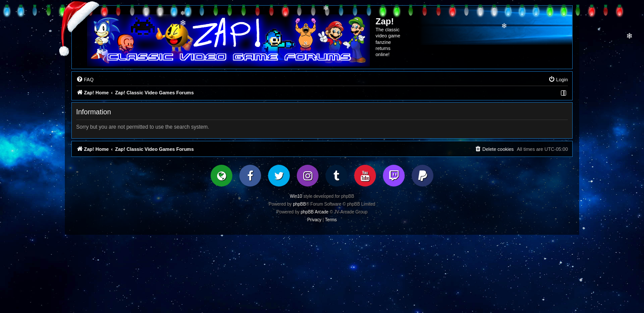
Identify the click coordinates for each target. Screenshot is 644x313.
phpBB (299, 204)
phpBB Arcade (315, 212)
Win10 (296, 196)
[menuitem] (85, 80)
